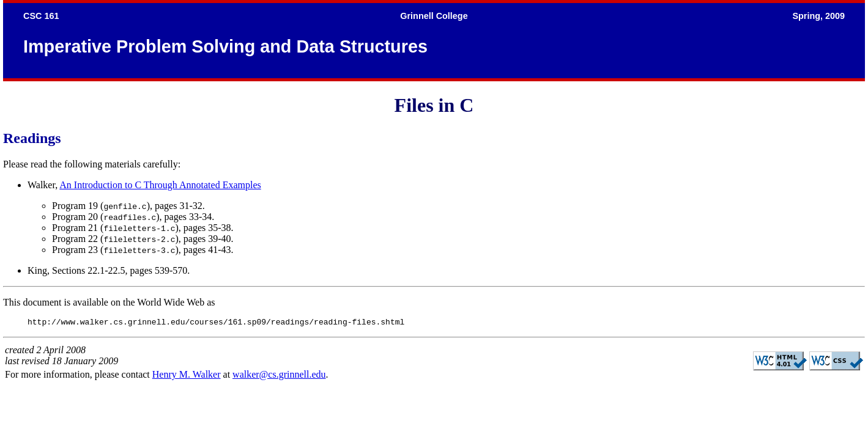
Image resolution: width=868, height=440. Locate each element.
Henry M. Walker (187, 376)
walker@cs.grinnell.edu (279, 376)
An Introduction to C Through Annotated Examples (160, 185)
